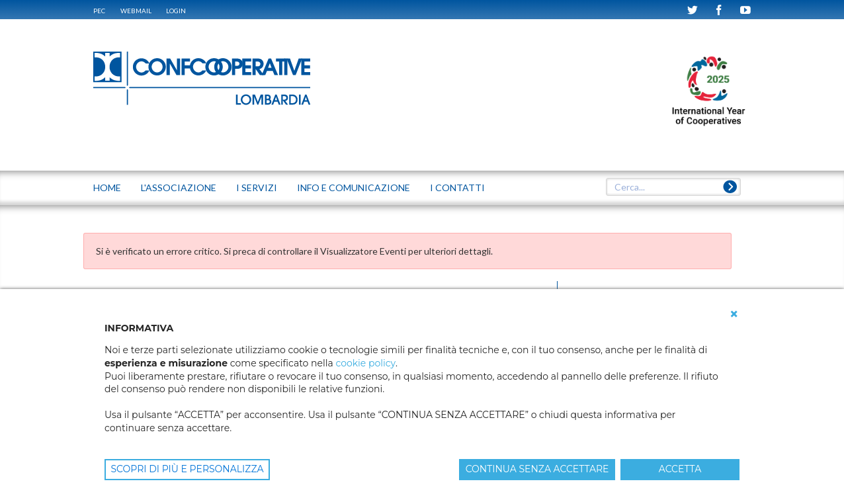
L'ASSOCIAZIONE (179, 188)
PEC (99, 11)
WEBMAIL (136, 11)
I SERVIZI (257, 188)
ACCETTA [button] (680, 469)
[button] (734, 314)
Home (107, 188)
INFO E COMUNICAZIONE (354, 188)
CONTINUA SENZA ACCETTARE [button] (537, 469)
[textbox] (673, 187)
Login (176, 11)
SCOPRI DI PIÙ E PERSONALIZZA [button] (188, 469)
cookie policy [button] (365, 363)
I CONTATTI (457, 188)
